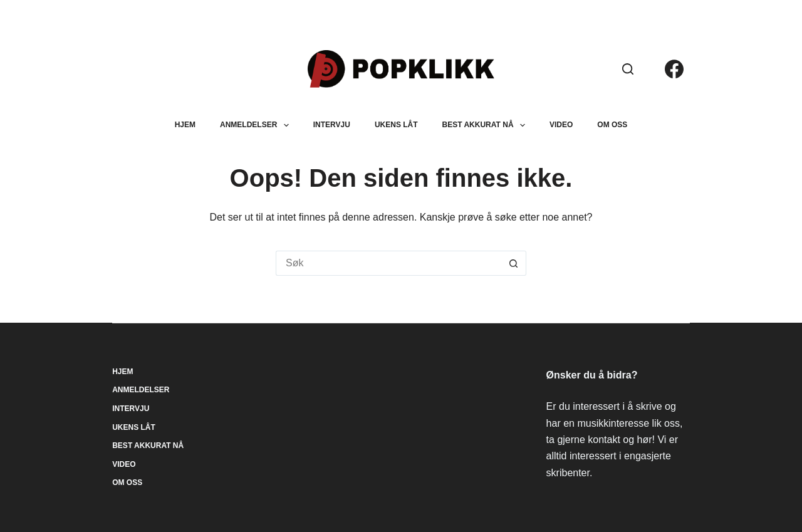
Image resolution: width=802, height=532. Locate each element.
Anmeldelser (257, 125)
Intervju (332, 125)
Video (561, 125)
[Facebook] (674, 69)
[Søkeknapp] (514, 263)
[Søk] (628, 69)
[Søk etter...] (388, 263)
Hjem (185, 125)
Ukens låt (396, 125)
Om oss (612, 125)
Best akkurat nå (486, 125)
